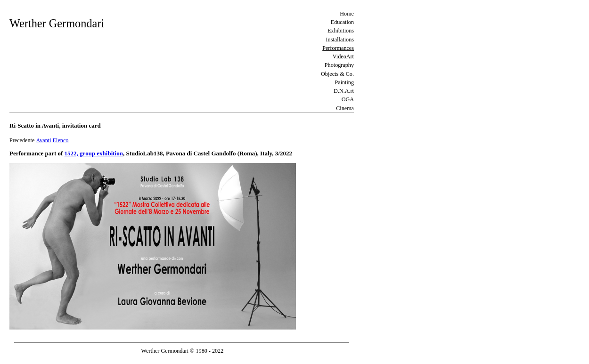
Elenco (61, 140)
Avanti (43, 140)
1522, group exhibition (94, 153)
